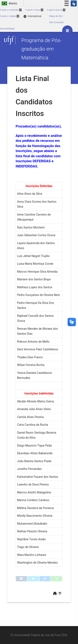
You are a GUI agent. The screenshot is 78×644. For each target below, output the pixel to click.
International (32, 16)
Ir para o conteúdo (11, 10)
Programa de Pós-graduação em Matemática (41, 49)
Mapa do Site (56, 16)
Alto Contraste (56, 22)
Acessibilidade (7, 29)
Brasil (9, 3)
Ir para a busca (56, 10)
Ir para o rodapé (10, 16)
